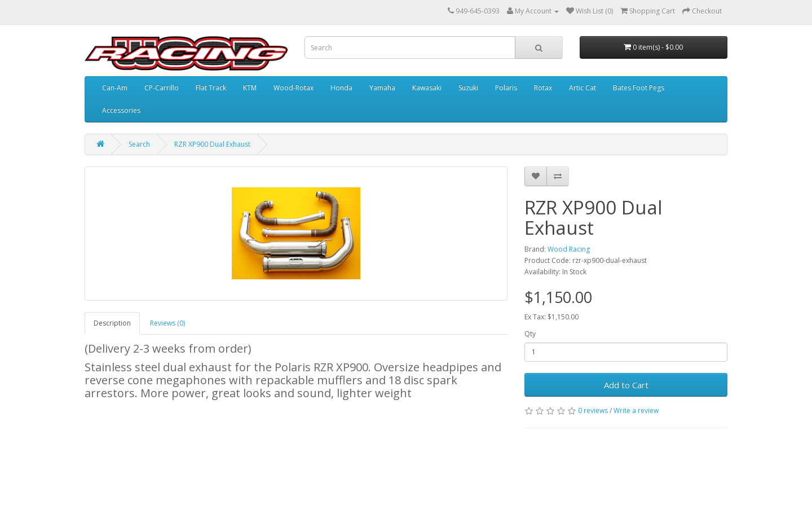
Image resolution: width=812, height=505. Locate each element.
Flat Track (211, 88)
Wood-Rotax (294, 88)
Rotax (543, 88)
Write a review (636, 410)
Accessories (121, 110)
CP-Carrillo (162, 88)
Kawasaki (427, 88)
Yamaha (382, 88)
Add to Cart (626, 385)
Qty (530, 334)
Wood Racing (569, 249)
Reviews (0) (167, 323)
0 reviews (593, 410)
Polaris (506, 88)
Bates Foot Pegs (639, 88)
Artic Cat (582, 88)
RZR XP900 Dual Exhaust (212, 144)
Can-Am (115, 88)
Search (139, 144)
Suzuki (468, 88)
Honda (341, 88)
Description (112, 323)
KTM (250, 88)
